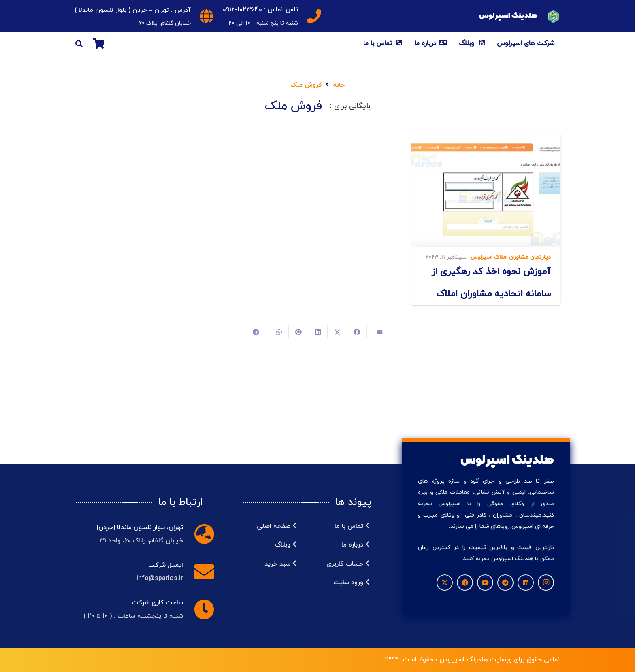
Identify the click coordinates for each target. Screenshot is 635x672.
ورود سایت (351, 583)
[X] (445, 583)
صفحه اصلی (277, 526)
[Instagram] (546, 583)
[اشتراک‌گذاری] (356, 332)
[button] (79, 44)
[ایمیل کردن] (376, 332)
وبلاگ (286, 545)
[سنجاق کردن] (298, 332)
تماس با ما (352, 526)
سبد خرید (280, 564)
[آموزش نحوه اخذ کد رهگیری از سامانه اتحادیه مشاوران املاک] (486, 190)
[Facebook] (465, 583)
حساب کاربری (348, 564)
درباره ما (355, 545)
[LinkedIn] (526, 583)
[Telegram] (505, 583)
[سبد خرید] (99, 44)
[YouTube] (485, 583)
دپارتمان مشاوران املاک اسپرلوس (511, 257)
